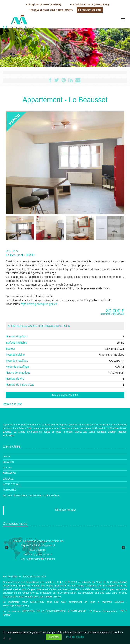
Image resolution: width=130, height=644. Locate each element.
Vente (6, 456)
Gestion (8, 468)
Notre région (11, 484)
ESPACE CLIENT (90, 10)
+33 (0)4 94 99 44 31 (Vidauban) (89, 5)
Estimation (9, 473)
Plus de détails (75, 637)
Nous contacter (65, 394)
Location (8, 462)
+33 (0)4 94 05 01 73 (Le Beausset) (51, 10)
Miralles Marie (66, 510)
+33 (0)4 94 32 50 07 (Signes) (43, 5)
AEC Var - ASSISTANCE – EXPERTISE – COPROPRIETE (31, 495)
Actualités (9, 490)
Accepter (54, 637)
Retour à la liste (12, 404)
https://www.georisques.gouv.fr (39, 304)
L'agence (8, 479)
